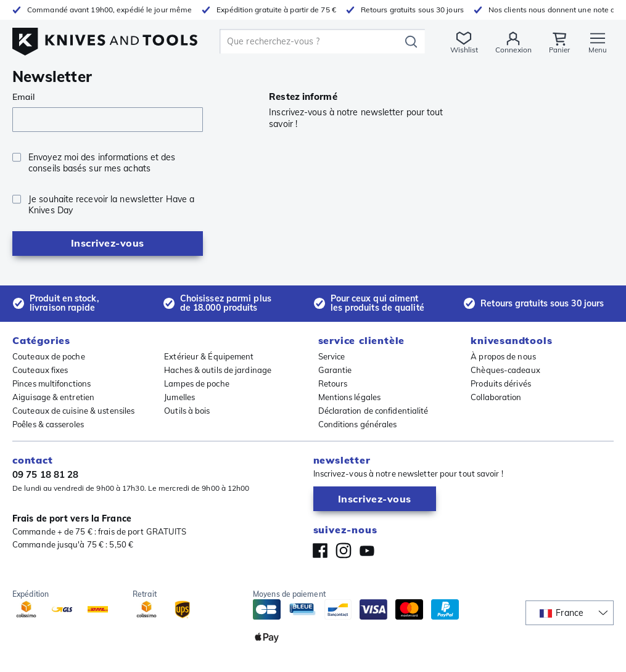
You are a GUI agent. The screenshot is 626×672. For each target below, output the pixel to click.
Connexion (512, 50)
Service (332, 356)
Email (23, 97)
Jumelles (179, 397)
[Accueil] (105, 38)
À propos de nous (503, 356)
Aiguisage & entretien (53, 397)
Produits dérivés (501, 383)
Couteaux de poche (49, 356)
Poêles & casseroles (48, 424)
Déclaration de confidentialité (373, 411)
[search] (311, 41)
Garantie (335, 370)
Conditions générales (358, 424)
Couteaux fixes (40, 370)
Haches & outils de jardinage (218, 370)
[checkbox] (17, 157)
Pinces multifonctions (51, 383)
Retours (333, 383)
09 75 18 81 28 (45, 474)
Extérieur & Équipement (209, 356)
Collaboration (496, 397)
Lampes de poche (197, 383)
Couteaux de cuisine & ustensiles (73, 411)
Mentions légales (350, 397)
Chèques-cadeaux (505, 370)
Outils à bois (187, 411)
